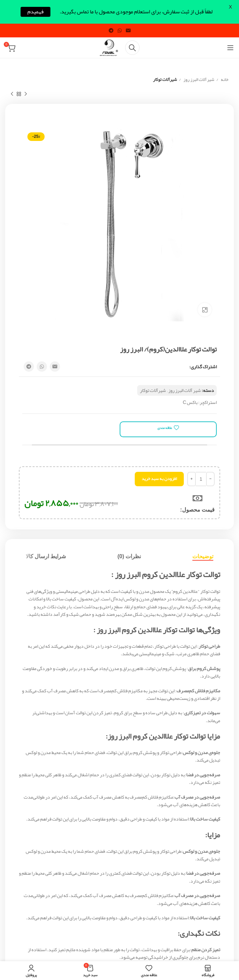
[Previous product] (26, 94)
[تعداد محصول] (201, 479)
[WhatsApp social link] (120, 31)
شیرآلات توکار (165, 80)
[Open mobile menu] (230, 48)
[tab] (203, 556)
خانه (224, 80)
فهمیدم (35, 12)
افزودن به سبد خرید (159, 479)
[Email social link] (128, 31)
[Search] (132, 48)
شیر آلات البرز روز (199, 80)
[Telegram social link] (111, 31)
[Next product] (12, 94)
